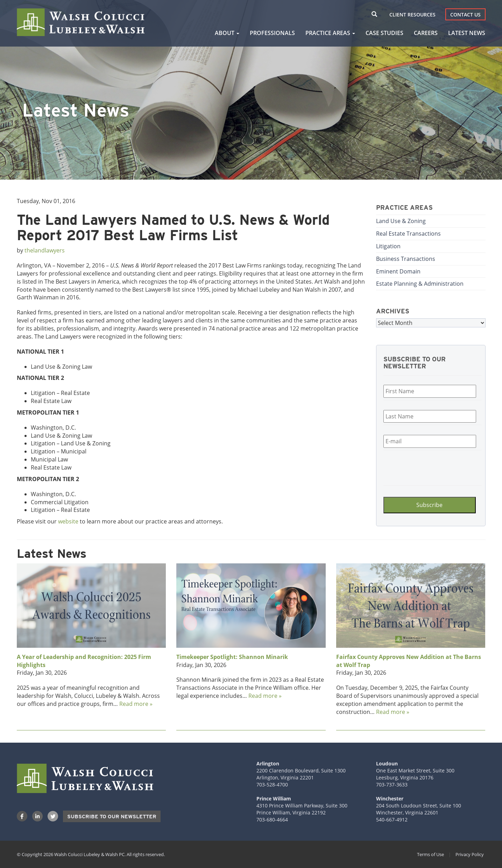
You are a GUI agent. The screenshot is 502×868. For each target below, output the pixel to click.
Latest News (467, 33)
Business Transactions (406, 259)
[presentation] (425, 467)
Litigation (388, 246)
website (68, 521)
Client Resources (412, 15)
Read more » (136, 704)
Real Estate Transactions (408, 234)
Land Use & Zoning (401, 221)
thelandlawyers (45, 250)
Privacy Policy (470, 854)
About (227, 33)
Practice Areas (330, 33)
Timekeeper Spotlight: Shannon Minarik (232, 657)
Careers (426, 33)
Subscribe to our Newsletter (112, 817)
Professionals (272, 33)
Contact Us (465, 15)
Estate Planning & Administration (420, 284)
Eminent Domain (398, 271)
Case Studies (384, 33)
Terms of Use (430, 854)
